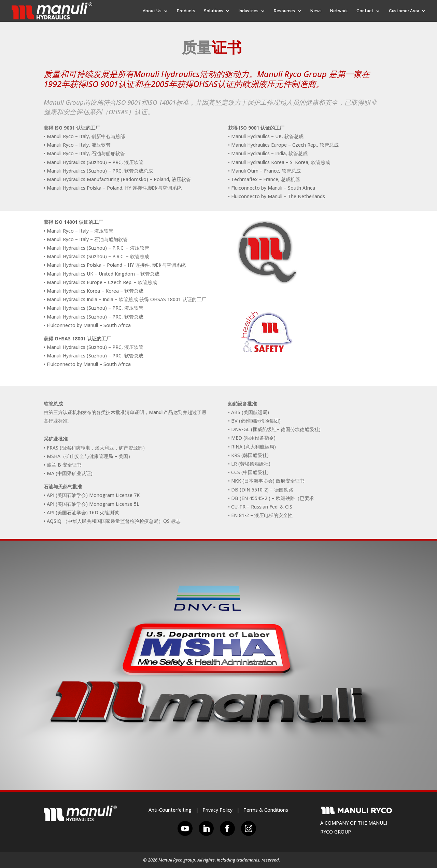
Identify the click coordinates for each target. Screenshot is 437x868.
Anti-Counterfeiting (170, 810)
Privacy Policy (217, 810)
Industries (249, 11)
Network (339, 11)
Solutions (214, 11)
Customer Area (404, 11)
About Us (152, 11)
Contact (365, 11)
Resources (284, 11)
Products (186, 11)
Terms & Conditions (266, 810)
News (316, 11)
